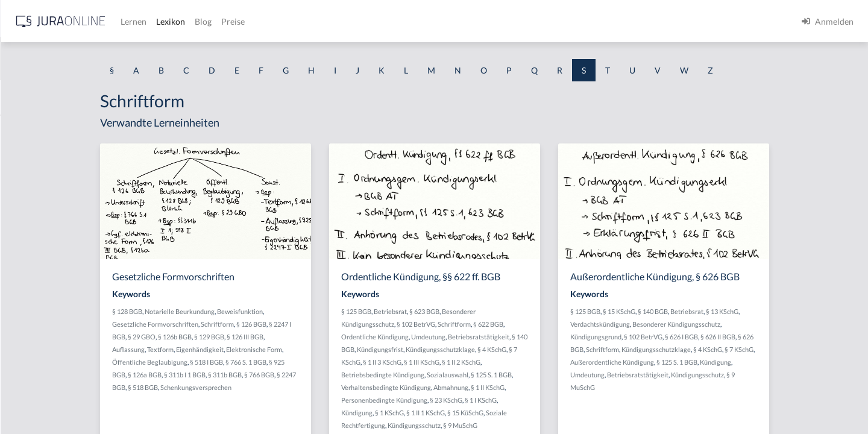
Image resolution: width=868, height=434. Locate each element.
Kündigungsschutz (512, 425)
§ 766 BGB (361, 375)
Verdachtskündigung (694, 324)
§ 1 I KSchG (578, 400)
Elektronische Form (356, 349)
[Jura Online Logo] (253, 21)
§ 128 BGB (229, 311)
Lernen (325, 21)
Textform (262, 349)
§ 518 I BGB (308, 362)
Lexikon (362, 21)
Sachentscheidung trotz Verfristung (76, 318)
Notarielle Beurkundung (281, 311)
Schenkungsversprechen (313, 387)
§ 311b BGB (327, 375)
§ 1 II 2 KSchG (568, 362)
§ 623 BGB (522, 311)
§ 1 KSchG (487, 413)
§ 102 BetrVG (514, 324)
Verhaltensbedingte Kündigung (484, 387)
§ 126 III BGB (347, 337)
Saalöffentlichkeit (42, 128)
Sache (20, 291)
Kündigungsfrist (490, 349)
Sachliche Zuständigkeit (54, 399)
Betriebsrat (488, 311)
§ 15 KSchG (713, 311)
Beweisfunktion (342, 311)
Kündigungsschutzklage (550, 349)
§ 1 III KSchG (529, 362)
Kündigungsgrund (690, 337)
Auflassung (230, 349)
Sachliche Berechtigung (53, 372)
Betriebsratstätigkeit (576, 337)
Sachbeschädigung (44, 182)
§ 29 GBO (244, 337)
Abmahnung (549, 387)
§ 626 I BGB (775, 337)
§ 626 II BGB (812, 337)
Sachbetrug (31, 209)
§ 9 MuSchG (558, 425)
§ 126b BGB (277, 337)
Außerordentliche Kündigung (728, 362)
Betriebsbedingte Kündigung (480, 375)
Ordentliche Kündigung (473, 337)
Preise (425, 21)
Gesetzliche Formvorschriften (257, 324)
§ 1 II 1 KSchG (523, 413)
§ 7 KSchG (453, 362)
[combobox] (96, 58)
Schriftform (319, 324)
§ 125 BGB (454, 311)
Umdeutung (526, 337)
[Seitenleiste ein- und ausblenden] (174, 18)
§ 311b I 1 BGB (287, 375)
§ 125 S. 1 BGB (589, 375)
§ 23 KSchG (544, 400)
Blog (395, 21)
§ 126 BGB (353, 324)
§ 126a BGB (247, 375)
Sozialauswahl (545, 375)
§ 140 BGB (747, 311)
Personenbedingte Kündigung (482, 400)
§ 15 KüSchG (563, 413)
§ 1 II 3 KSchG (489, 362)
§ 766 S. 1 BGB (348, 362)
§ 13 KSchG (816, 311)
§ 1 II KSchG (585, 387)
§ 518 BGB (260, 387)
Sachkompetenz (39, 345)
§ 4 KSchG (602, 349)
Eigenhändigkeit (302, 349)
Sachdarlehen (35, 237)
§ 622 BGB (586, 324)
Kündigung (454, 413)
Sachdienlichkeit (40, 264)
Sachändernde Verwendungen (65, 155)
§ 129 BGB (311, 337)
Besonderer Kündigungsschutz (770, 324)
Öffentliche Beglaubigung (252, 362)
